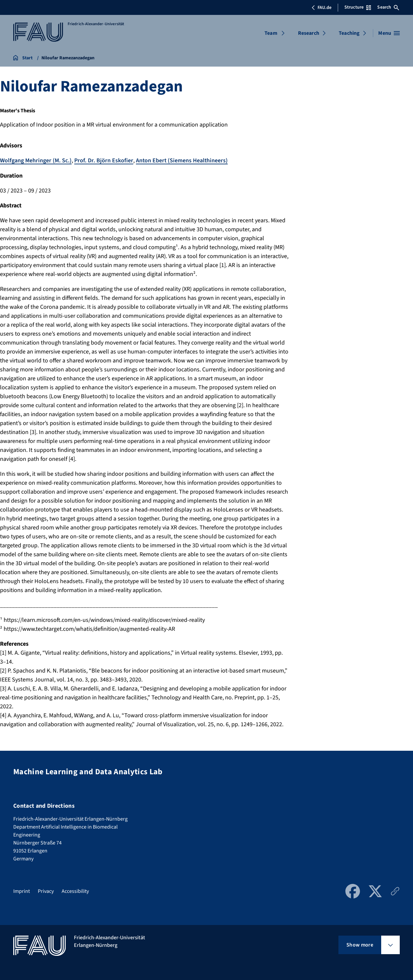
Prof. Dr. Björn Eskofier (104, 161)
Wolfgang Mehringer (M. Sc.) (36, 161)
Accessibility (75, 891)
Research (309, 33)
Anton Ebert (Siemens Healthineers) (182, 161)
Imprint (22, 891)
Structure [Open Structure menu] (358, 7)
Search (388, 7)
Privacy (46, 891)
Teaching (349, 33)
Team (271, 33)
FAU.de (322, 8)
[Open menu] (389, 33)
